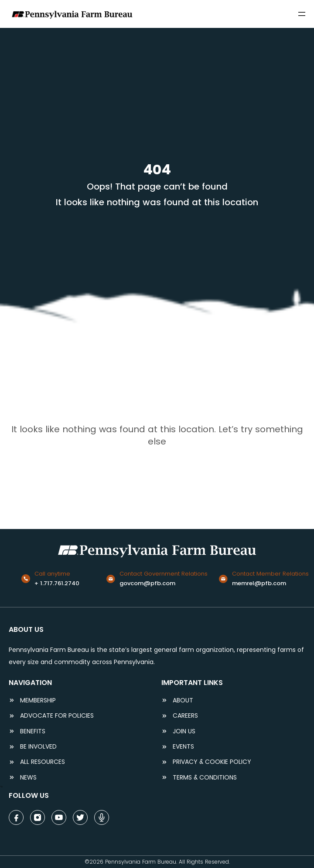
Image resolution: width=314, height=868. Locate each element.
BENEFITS (33, 731)
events (183, 747)
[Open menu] (302, 14)
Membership (38, 700)
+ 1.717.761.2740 (57, 583)
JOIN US (184, 731)
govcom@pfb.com (147, 583)
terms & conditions (205, 778)
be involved (38, 747)
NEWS (28, 778)
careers (185, 716)
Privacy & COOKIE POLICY (212, 762)
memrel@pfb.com (259, 583)
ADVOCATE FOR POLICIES (57, 716)
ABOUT (183, 700)
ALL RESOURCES (43, 762)
